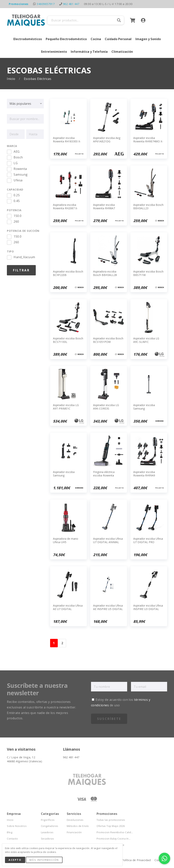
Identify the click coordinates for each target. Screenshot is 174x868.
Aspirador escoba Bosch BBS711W (148, 273)
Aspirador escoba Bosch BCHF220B (68, 273)
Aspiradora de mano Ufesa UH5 (66, 540)
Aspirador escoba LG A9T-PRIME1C (66, 407)
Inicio (11, 79)
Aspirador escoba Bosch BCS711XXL (68, 340)
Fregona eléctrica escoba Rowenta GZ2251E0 (104, 475)
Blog (10, 832)
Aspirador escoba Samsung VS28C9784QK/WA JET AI (67, 477)
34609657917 (46, 4)
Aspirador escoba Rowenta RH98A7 (104, 206)
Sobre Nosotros (17, 826)
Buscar (119, 20)
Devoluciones (75, 820)
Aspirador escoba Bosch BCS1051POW (108, 340)
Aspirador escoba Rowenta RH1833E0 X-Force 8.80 (67, 141)
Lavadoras (47, 832)
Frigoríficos (48, 820)
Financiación (74, 832)
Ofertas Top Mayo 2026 (111, 826)
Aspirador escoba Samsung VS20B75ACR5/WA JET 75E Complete (147, 410)
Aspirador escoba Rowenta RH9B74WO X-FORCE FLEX (148, 141)
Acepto (15, 860)
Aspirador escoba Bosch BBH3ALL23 (148, 206)
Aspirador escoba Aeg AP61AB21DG (107, 140)
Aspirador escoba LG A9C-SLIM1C (146, 340)
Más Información (44, 860)
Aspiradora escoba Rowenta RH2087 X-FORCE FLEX (65, 208)
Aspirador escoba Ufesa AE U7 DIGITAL (68, 607)
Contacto (12, 839)
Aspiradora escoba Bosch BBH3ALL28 (105, 273)
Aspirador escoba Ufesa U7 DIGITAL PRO (148, 540)
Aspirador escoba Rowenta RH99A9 (144, 474)
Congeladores (50, 826)
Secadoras (47, 839)
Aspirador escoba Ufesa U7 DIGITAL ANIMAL (108, 540)
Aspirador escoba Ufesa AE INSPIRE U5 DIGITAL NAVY (108, 609)
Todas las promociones (111, 820)
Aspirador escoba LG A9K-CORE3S (106, 407)
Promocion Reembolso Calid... (115, 832)
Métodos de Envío (78, 826)
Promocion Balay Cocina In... (114, 839)
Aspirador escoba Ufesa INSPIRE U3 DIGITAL (148, 607)
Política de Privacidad (136, 860)
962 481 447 (71, 4)
